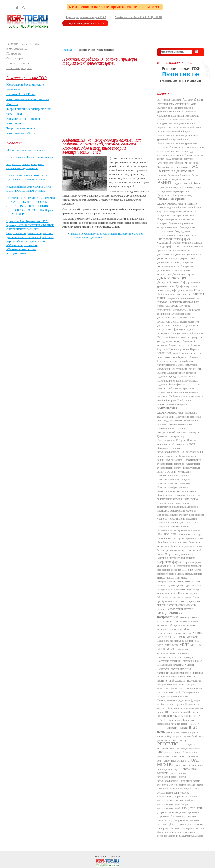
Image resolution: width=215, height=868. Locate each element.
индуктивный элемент (172, 432)
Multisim (176, 100)
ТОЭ (193, 808)
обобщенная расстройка (170, 704)
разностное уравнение (179, 732)
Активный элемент (186, 104)
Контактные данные (175, 63)
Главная (67, 50)
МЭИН (161, 649)
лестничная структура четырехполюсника (180, 538)
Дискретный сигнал (168, 282)
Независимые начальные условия (176, 665)
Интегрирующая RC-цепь (171, 440)
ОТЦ (168, 712)
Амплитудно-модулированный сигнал (177, 114)
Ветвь (195, 175)
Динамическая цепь (168, 262)
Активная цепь (166, 104)
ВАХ (194, 167)
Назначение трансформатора (173, 651)
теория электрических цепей (173, 806)
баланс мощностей (188, 163)
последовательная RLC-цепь (177, 730)
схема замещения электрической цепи (180, 787)
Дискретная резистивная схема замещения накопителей (175, 270)
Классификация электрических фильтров (179, 462)
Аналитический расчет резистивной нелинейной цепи (179, 129)
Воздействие (164, 195)
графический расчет (180, 251)
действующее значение (188, 254)
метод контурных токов (187, 585)
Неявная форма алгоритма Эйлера (176, 686)
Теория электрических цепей (85, 23)
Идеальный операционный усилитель (178, 381)
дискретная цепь (174, 278)
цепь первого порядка (191, 824)
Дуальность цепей (182, 314)
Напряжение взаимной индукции (175, 657)
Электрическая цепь (193, 828)
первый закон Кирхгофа (181, 720)
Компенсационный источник (173, 476)
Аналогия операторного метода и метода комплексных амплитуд (180, 149)
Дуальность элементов (170, 326)
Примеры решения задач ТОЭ (86, 17)
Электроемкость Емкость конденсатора (30, 157)
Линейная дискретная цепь (172, 542)
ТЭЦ (199, 808)
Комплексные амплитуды (171, 495)
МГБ (173, 566)
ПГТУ (197, 716)
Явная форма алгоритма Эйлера (186, 836)
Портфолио (14, 53)
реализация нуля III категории (180, 752)
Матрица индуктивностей (179, 554)
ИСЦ (192, 444)
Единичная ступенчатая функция (178, 331)
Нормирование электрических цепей (179, 690)
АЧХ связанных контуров (180, 159)
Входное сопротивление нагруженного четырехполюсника (176, 213)
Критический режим (189, 530)
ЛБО (167, 534)
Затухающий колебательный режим (177, 369)
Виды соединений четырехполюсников (179, 185)
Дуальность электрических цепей (176, 318)
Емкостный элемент (168, 337)
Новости (14, 143)
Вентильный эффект (179, 175)
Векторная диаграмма (176, 171)
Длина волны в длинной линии (174, 294)
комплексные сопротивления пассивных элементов (177, 505)
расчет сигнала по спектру (172, 740)
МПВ (160, 645)
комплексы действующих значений (177, 511)
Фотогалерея (15, 58)
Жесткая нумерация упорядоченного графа (180, 339)
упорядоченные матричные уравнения (178, 812)
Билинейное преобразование (173, 167)
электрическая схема (169, 828)
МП (197, 641)
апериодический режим (170, 155)
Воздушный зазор (183, 195)
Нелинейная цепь (187, 677)
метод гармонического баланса (179, 572)
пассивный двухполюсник (175, 716)
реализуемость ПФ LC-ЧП (172, 756)
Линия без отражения (182, 546)
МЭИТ (170, 649)
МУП (194, 645)
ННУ (181, 688)
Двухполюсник (166, 254)
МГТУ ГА (188, 570)
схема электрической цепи (178, 791)
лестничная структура (189, 534)
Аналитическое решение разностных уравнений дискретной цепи (177, 137)
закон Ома (164, 353)
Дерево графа (188, 258)
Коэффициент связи (168, 527)
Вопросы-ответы (18, 63)
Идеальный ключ (187, 377)
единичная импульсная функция (177, 327)
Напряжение (183, 653)
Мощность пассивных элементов (175, 641)
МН (175, 637)
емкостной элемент (192, 333)
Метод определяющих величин (174, 597)
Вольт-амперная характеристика (171, 201)
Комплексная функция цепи (173, 487)
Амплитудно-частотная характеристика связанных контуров (178, 120)
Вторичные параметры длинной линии (177, 206)
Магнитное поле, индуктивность (26, 150)
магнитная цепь (179, 550)
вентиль (162, 175)
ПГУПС (162, 720)
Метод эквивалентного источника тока (174, 631)
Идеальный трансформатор (172, 385)
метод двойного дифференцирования (180, 576)
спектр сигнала (187, 785)
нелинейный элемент (171, 680)
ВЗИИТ (165, 183)
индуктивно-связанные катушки (175, 424)
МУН (184, 645)
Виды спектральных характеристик (179, 189)
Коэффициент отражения (184, 519)
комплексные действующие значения (179, 497)
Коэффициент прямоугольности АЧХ (178, 523)
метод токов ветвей (180, 609)
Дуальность (179, 310)
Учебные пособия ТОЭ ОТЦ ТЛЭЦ (139, 17)
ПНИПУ (194, 724)
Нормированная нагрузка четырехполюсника (178, 694)
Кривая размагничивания (173, 529)
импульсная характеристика (170, 410)
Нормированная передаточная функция (179, 700)
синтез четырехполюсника (171, 779)
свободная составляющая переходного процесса (180, 767)
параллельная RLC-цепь (185, 712)
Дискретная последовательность (175, 264)
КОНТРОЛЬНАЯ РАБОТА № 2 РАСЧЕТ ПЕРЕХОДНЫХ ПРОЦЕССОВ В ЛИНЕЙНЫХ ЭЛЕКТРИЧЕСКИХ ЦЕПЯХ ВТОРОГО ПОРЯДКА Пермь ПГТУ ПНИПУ (31, 206)
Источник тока (180, 444)
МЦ (201, 645)
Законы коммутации (187, 365)
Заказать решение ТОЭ (27, 78)
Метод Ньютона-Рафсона (184, 593)
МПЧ (168, 645)
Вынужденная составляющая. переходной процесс (177, 233)
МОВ (182, 637)
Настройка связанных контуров (175, 661)
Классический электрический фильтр (179, 466)
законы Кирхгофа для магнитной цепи (175, 363)
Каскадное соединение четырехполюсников (170, 450)
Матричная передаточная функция (176, 558)
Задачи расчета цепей (180, 345)
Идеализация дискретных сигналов (177, 373)
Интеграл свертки (178, 436)
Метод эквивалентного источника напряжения (176, 627)
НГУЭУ (198, 661)
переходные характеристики (173, 724)
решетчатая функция (175, 761)
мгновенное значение (169, 570)
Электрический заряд (169, 832)
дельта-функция (168, 258)
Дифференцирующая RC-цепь (187, 290)
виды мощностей (183, 183)
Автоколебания (193, 100)
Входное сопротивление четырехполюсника (176, 225)
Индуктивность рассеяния (172, 429)
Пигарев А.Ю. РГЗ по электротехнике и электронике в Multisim (28, 99)
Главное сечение (182, 243)
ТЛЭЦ (185, 808)
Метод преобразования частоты (178, 599)
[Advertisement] (106, 102)
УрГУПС (172, 824)
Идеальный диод (167, 377)
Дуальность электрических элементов (178, 322)
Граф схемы (172, 247)
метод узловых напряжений (170, 615)
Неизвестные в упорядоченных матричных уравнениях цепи (174, 671)
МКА (160, 637)
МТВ (175, 645)
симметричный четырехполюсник (172, 775)
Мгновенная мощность (190, 566)
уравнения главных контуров (176, 818)
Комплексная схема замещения (174, 483)
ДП (168, 306)
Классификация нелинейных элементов (177, 458)
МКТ (168, 637)
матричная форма (169, 562)
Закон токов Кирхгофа (176, 357)
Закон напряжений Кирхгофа (185, 349)
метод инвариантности (172, 580)
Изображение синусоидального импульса (174, 402)
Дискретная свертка (183, 274)
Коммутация (185, 472)
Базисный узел (165, 163)
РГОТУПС (168, 744)
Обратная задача (176, 708)
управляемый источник (170, 816)
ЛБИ (160, 534)
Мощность (192, 637)
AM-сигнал (164, 100)
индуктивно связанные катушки (181, 421)
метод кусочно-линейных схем (174, 589)
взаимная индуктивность (174, 179)
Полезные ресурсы (19, 68)
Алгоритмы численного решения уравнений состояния (175, 110)
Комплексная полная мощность (175, 480)
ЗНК (200, 369)
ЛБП (173, 534)
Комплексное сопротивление (177, 491)
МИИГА (198, 633)
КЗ (182, 452)
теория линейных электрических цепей (176, 802)
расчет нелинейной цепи (190, 736)
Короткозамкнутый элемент (173, 515)
